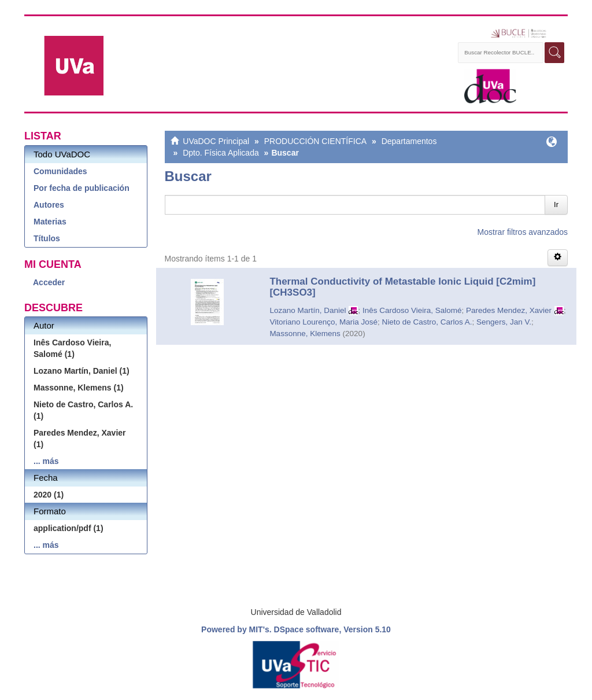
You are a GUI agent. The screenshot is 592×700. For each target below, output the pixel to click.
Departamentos (409, 141)
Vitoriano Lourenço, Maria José (323, 322)
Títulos (47, 238)
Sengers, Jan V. (504, 322)
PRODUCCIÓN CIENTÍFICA (315, 141)
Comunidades (60, 171)
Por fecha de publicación (82, 188)
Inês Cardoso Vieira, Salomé (412, 310)
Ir (556, 205)
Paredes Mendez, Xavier (509, 310)
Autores (49, 205)
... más (46, 461)
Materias (50, 222)
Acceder (49, 282)
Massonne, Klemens (305, 334)
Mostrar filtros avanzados (523, 232)
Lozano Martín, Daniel (308, 310)
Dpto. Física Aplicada (221, 153)
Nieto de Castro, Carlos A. (427, 322)
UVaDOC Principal (216, 141)
